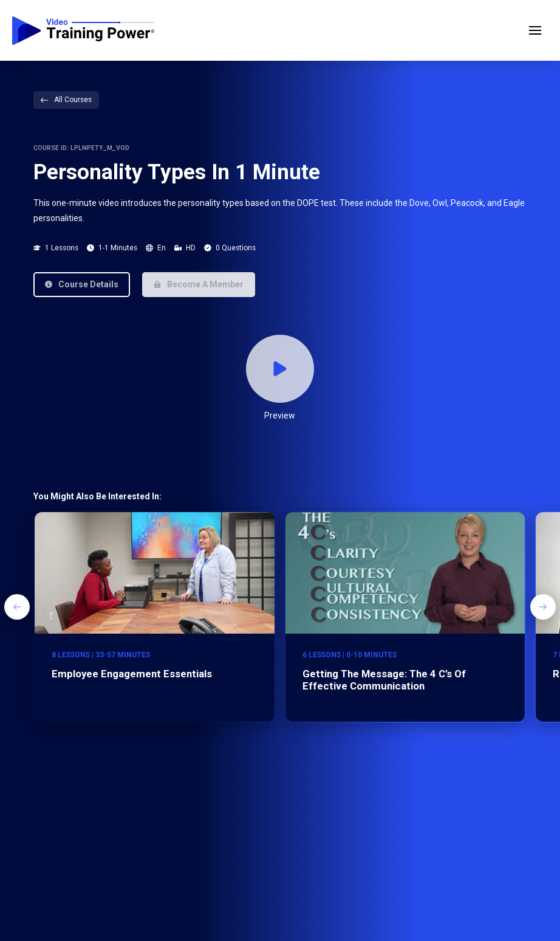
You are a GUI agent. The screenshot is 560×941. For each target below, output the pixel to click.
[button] (535, 30)
